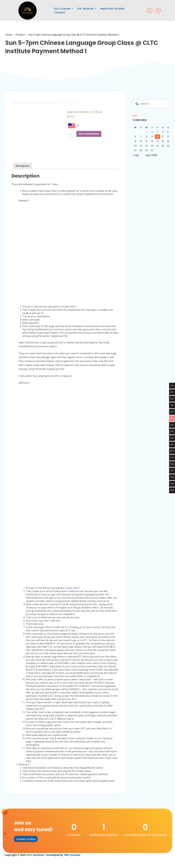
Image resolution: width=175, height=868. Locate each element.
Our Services (85, 9)
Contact (59, 12)
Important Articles (112, 9)
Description (22, 166)
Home (9, 35)
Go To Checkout (89, 134)
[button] (26, 839)
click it (73, 307)
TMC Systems (72, 855)
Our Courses (62, 9)
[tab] (22, 166)
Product (20, 35)
